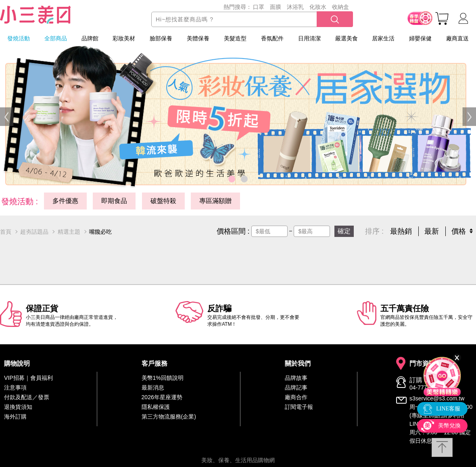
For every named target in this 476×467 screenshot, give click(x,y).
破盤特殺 (163, 201)
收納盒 (340, 7)
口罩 (259, 7)
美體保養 (198, 38)
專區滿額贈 (215, 201)
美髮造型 (235, 38)
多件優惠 (65, 201)
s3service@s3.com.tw (437, 398)
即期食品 (114, 201)
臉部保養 (161, 38)
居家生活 (383, 38)
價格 (459, 231)
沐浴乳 (295, 7)
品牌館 (90, 38)
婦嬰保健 (420, 38)
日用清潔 (309, 38)
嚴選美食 (347, 38)
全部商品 (56, 38)
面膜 (276, 7)
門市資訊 (422, 364)
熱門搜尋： (238, 7)
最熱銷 (401, 231)
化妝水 (318, 7)
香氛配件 (272, 38)
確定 (344, 231)
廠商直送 (457, 38)
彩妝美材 (124, 38)
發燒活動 (19, 38)
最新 (432, 231)
